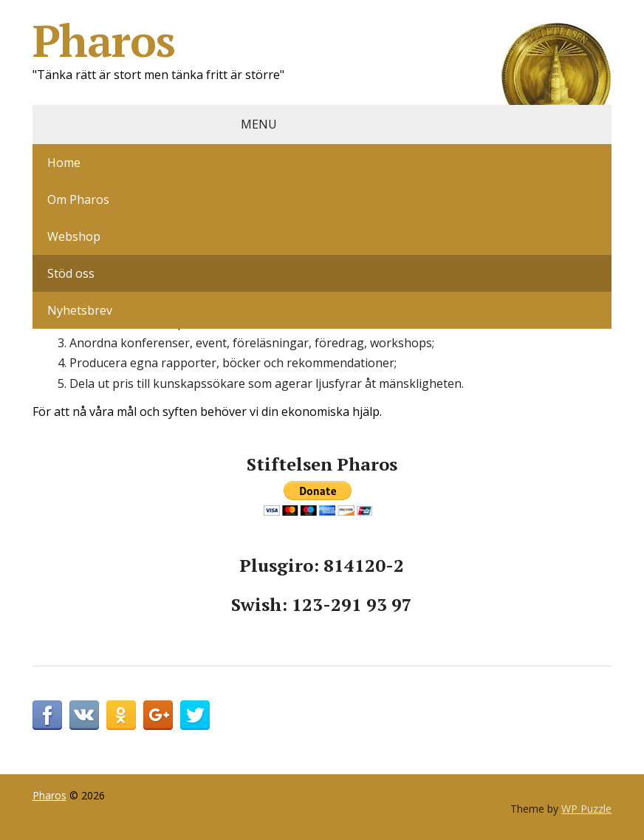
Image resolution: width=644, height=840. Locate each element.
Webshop (74, 236)
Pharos (322, 41)
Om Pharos (78, 199)
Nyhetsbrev (80, 310)
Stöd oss (71, 273)
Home (64, 163)
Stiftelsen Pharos (322, 464)
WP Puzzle (586, 809)
